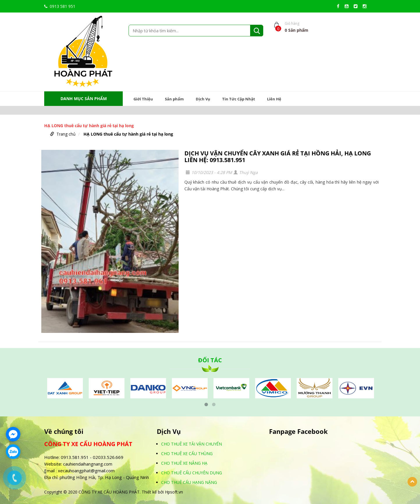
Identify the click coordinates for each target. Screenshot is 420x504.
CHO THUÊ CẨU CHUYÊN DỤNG (192, 473)
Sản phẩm (174, 99)
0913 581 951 (60, 6)
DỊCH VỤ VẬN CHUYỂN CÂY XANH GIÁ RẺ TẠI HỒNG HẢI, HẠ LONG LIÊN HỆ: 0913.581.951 (278, 157)
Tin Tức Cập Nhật (239, 99)
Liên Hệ (274, 99)
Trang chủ (66, 134)
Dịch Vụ (203, 99)
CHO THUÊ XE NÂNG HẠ (184, 463)
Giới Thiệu (143, 99)
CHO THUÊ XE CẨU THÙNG (187, 454)
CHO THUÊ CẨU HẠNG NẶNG (189, 482)
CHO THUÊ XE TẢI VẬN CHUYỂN (192, 444)
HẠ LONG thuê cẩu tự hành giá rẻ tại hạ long (128, 134)
